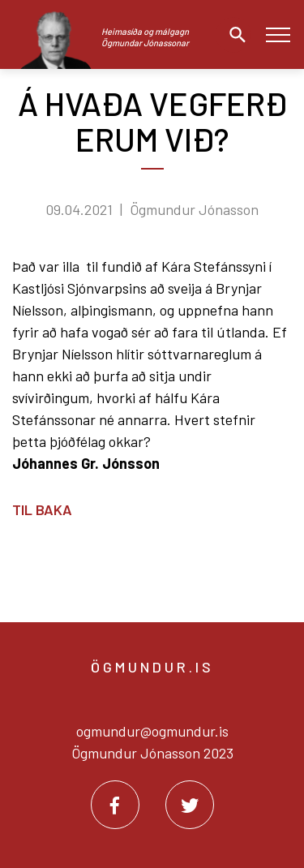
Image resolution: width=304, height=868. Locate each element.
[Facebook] (115, 805)
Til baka (42, 509)
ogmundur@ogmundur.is (152, 731)
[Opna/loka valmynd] (278, 34)
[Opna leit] (233, 35)
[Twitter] (190, 805)
